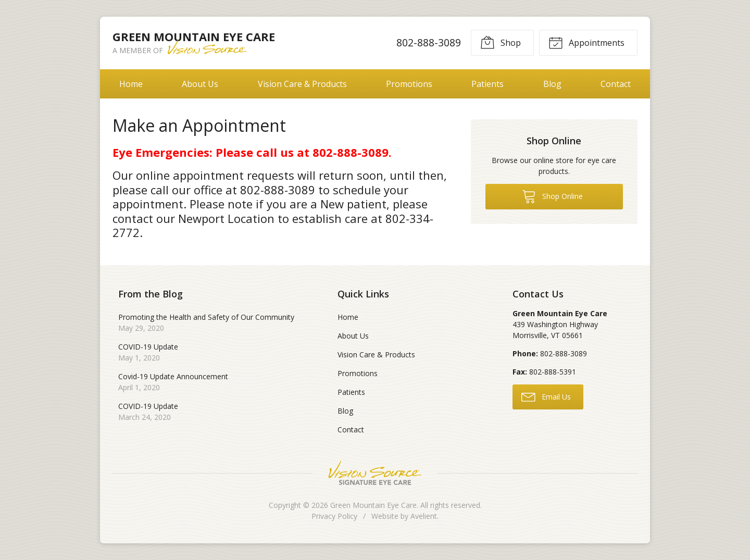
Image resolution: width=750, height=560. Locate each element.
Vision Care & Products (302, 84)
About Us (200, 84)
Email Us (546, 396)
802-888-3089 (429, 42)
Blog (552, 84)
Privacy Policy (334, 516)
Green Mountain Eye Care (373, 505)
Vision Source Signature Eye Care (375, 473)
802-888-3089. (352, 152)
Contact (616, 84)
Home (131, 84)
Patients (488, 84)
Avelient (424, 516)
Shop (501, 42)
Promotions (409, 84)
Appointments (586, 42)
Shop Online (552, 196)
